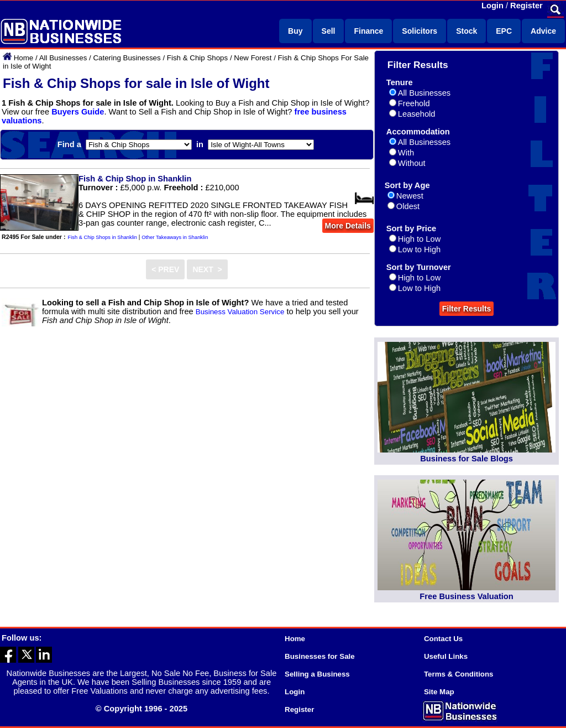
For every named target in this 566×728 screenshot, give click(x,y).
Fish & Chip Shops (197, 58)
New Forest (253, 58)
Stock (467, 31)
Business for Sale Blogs (467, 459)
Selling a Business (317, 674)
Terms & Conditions (459, 674)
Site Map (439, 692)
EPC (504, 31)
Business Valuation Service (240, 312)
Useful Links (446, 656)
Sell (329, 31)
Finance (368, 31)
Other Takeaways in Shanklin (175, 237)
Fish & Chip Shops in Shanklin (103, 237)
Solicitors (420, 31)
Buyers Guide (78, 112)
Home (24, 58)
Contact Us (443, 639)
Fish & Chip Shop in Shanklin (135, 179)
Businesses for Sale (320, 656)
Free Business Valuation (466, 596)
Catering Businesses (127, 58)
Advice (543, 31)
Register (526, 6)
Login (492, 6)
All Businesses (63, 58)
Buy (295, 31)
